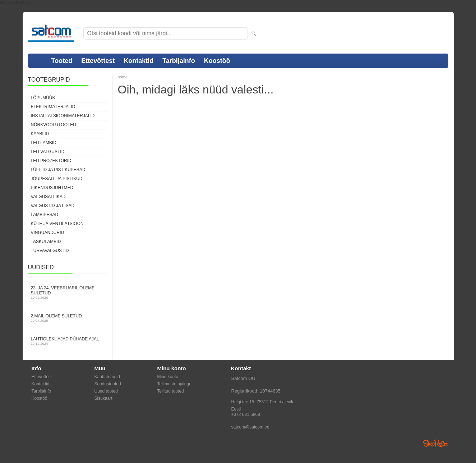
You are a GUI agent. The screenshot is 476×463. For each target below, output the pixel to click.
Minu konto (168, 377)
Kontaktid (138, 61)
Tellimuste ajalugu (174, 384)
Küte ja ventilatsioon (57, 224)
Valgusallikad (48, 197)
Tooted (62, 61)
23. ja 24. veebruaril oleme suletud (68, 292)
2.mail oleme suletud (68, 318)
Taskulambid (46, 242)
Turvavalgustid (50, 251)
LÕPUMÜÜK (43, 98)
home (123, 77)
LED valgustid (48, 152)
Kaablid (40, 134)
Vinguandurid (48, 233)
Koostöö (217, 61)
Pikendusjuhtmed (52, 188)
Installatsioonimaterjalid (63, 116)
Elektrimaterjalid (53, 107)
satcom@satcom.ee (250, 427)
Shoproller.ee (436, 443)
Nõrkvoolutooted (54, 125)
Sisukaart (103, 398)
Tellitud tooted (171, 391)
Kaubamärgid (107, 377)
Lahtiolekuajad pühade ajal (68, 341)
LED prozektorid (51, 161)
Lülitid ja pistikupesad (58, 170)
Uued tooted (106, 391)
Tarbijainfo (179, 61)
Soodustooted (108, 384)
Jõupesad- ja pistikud (57, 179)
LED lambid (44, 143)
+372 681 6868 (246, 414)
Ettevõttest (98, 61)
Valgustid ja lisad (53, 206)
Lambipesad (45, 215)
